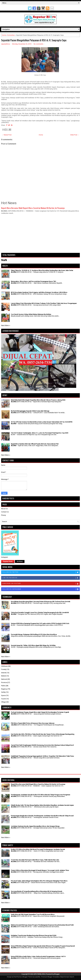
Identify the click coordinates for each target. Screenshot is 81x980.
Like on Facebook (41, 578)
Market (4, 676)
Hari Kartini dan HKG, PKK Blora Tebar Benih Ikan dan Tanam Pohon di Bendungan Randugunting (43, 734)
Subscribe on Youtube (41, 584)
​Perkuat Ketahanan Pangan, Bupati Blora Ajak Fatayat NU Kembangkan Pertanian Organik (40, 712)
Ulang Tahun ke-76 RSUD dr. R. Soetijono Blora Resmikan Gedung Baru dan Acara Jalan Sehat (42, 270)
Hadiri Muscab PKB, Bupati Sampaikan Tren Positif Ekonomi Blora (33, 915)
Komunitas (11, 35)
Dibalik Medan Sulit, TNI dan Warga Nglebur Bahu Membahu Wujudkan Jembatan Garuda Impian (42, 805)
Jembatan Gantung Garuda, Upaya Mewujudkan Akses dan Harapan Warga (35, 826)
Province (4, 682)
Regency (4, 689)
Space (3, 695)
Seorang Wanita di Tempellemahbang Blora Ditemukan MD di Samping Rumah (37, 891)
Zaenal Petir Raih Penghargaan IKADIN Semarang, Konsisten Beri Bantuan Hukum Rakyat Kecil (42, 745)
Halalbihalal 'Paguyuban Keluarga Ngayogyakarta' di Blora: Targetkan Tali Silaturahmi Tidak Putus (42, 756)
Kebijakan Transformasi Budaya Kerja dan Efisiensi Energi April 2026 (34, 936)
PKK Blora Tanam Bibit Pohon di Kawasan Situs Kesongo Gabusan (33, 723)
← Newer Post (7, 135)
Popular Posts (8, 561)
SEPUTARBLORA (39, 974)
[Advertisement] (40, 235)
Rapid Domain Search (67, 977)
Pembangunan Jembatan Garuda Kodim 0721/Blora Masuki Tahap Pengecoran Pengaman (40, 795)
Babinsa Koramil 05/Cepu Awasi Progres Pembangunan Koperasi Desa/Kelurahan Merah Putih (42, 925)
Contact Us (5, 512)
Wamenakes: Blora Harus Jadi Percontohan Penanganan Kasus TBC (34, 281)
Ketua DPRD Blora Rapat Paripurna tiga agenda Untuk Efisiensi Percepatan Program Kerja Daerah (43, 946)
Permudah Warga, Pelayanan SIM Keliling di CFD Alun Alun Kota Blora (34, 634)
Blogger (57, 974)
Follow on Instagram (41, 589)
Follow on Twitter (41, 572)
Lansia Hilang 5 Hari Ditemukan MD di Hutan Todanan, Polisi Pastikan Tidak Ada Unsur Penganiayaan (44, 303)
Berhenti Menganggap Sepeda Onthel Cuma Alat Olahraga (30, 411)
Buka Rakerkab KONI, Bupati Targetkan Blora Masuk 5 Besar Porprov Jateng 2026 (38, 400)
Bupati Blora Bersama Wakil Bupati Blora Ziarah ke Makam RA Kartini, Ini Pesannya (33, 208)
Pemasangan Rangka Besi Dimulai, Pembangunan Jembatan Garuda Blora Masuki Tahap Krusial (42, 816)
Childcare (4, 666)
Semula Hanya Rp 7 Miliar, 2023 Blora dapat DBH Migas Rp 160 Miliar (33, 645)
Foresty (4, 669)
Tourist (3, 699)
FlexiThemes (18, 977)
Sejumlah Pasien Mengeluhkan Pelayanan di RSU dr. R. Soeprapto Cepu (34, 40)
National (4, 679)
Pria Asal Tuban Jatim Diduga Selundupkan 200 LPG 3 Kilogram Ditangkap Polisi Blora (39, 881)
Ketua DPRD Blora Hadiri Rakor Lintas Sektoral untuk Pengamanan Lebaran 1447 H (38, 957)
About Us (4, 509)
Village (3, 702)
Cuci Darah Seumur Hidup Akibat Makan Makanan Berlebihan (31, 314)
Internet (4, 673)
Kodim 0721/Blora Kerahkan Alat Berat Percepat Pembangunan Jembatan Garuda (38, 849)
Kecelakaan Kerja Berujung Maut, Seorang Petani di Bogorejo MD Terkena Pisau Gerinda (40, 602)
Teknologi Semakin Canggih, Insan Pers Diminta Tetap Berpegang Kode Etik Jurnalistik (40, 613)
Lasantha (37, 977)
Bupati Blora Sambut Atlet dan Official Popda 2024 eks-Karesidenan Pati (35, 444)
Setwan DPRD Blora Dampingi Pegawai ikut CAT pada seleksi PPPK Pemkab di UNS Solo (40, 624)
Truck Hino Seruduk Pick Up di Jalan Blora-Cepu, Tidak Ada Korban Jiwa (35, 860)
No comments (38, 44)
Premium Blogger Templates (50, 977)
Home (4, 35)
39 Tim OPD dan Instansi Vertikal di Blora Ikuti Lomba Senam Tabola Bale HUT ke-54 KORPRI (42, 422)
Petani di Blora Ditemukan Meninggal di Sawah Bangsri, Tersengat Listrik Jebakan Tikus (40, 870)
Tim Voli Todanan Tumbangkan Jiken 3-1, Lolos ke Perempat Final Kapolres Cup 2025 (40, 433)
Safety (3, 692)
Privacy (4, 515)
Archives (20, 561)
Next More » (6, 325)
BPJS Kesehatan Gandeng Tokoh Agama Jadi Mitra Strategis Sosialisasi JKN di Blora (39, 292)
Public (3, 686)
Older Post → (75, 135)
